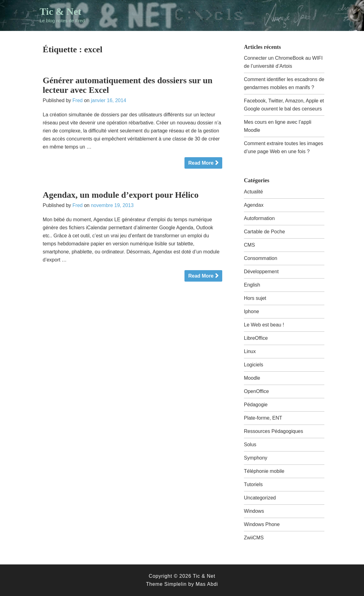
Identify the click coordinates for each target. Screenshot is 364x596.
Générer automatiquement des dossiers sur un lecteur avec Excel (128, 85)
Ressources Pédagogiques (273, 431)
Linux (250, 351)
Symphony (256, 458)
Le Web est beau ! (264, 325)
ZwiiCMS (254, 538)
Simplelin (175, 584)
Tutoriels (253, 484)
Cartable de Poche (264, 232)
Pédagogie (256, 405)
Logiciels (253, 365)
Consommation (261, 258)
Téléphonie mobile (264, 471)
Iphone (251, 311)
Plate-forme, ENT (263, 418)
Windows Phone (262, 524)
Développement (261, 272)
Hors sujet (255, 298)
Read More (201, 163)
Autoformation (259, 218)
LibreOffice (256, 338)
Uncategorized (260, 498)
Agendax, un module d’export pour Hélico (121, 195)
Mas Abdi (207, 584)
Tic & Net (60, 11)
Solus (250, 445)
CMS (249, 245)
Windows (254, 511)
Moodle (252, 378)
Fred (78, 100)
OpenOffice (256, 391)
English (252, 285)
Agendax (254, 205)
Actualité (253, 192)
